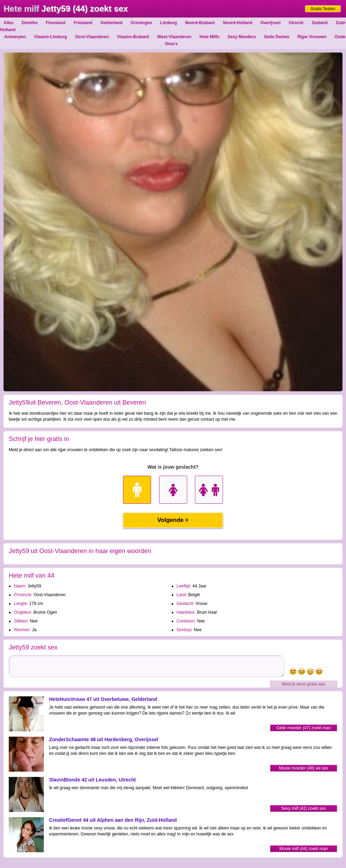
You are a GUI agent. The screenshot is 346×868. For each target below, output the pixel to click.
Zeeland (320, 23)
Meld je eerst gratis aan (304, 684)
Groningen (141, 23)
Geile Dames (277, 37)
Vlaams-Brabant (133, 37)
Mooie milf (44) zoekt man (304, 849)
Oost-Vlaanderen (92, 37)
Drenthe (30, 23)
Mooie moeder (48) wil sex (304, 768)
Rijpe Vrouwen (312, 37)
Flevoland (56, 23)
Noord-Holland (238, 23)
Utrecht (296, 23)
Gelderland (112, 23)
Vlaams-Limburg (50, 37)
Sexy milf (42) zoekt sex (303, 808)
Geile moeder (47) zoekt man (303, 728)
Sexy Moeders (242, 37)
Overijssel (270, 23)
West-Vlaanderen (174, 37)
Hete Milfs (209, 37)
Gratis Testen (323, 9)
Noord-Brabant (200, 23)
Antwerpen (15, 37)
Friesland (83, 23)
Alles (9, 23)
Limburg (169, 23)
